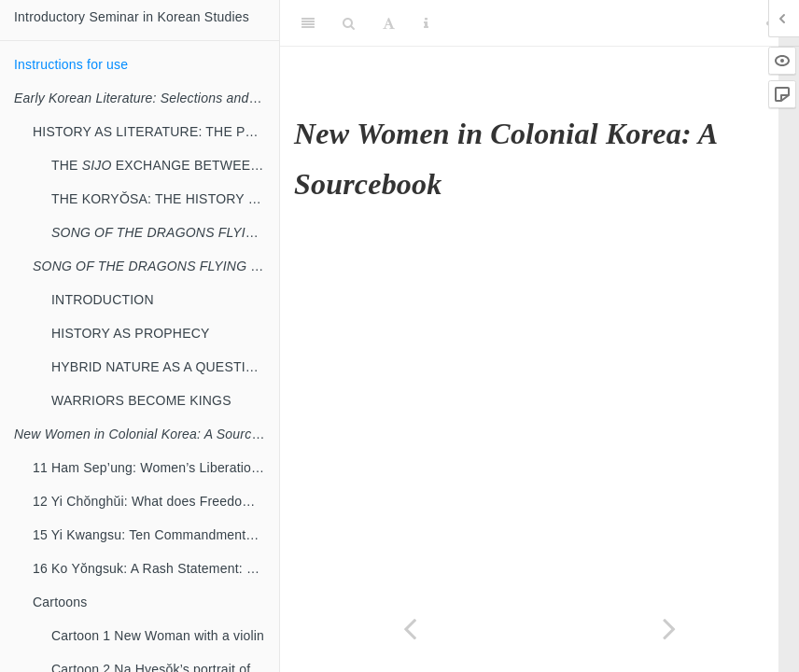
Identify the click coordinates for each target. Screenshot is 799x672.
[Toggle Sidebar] (308, 23)
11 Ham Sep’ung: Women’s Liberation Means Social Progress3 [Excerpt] (156, 468)
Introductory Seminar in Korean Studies (132, 17)
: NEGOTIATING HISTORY (156, 266)
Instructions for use (71, 64)
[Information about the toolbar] (426, 23)
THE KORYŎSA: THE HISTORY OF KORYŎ (165, 199)
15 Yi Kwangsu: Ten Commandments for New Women (156, 535)
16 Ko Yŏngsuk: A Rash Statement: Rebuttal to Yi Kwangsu (156, 568)
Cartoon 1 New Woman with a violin (158, 636)
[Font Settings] (389, 23)
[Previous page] (410, 629)
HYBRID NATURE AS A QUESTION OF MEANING (165, 367)
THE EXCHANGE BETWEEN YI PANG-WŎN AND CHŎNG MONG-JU (165, 165)
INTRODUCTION (103, 300)
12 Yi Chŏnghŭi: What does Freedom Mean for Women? (156, 501)
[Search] (349, 23)
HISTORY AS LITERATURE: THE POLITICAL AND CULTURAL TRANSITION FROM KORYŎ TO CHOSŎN (156, 132)
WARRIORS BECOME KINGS (141, 400)
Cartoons (60, 602)
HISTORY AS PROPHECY (131, 333)
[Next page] (669, 629)
